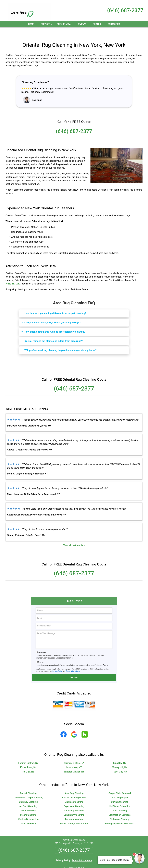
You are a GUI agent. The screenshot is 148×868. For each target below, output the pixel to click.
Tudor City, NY (120, 762)
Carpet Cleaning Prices (74, 788)
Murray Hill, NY (120, 758)
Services (47, 25)
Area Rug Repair (120, 788)
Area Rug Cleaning (74, 784)
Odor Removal (28, 801)
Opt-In (41, 653)
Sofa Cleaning (120, 801)
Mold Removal (28, 814)
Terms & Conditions (73, 662)
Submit (74, 668)
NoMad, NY (28, 762)
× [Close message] (130, 857)
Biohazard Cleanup (120, 810)
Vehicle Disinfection (28, 810)
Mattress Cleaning (74, 792)
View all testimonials (74, 536)
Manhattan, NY (74, 758)
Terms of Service (95, 862)
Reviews (82, 24)
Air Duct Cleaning (28, 797)
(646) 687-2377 (125, 10)
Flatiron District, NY (28, 754)
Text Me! (42, 643)
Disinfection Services (120, 805)
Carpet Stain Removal (120, 784)
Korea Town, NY (28, 758)
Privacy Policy (57, 662)
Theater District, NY (74, 762)
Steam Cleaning (28, 805)
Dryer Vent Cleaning (74, 797)
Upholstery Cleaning (74, 805)
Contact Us (114, 24)
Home (31, 24)
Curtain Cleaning (120, 792)
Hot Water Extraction (120, 797)
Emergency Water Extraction (120, 814)
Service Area (64, 24)
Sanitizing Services (74, 801)
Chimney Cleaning (28, 792)
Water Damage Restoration (74, 814)
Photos (97, 24)
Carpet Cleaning (28, 784)
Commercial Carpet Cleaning (28, 788)
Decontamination (74, 810)
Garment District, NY (74, 754)
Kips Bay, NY (120, 754)
